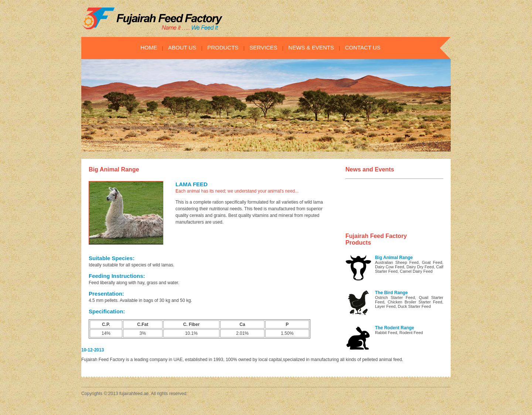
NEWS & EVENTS (311, 47)
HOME (149, 47)
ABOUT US (182, 47)
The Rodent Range (395, 328)
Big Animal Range (394, 258)
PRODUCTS (223, 47)
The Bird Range (391, 293)
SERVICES (263, 47)
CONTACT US (363, 47)
